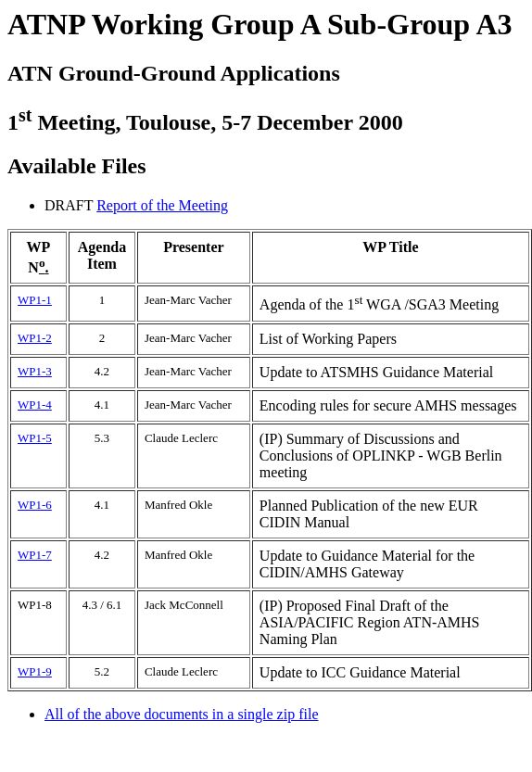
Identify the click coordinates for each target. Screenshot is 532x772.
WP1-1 (35, 300)
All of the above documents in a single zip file (181, 714)
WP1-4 (35, 405)
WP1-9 (35, 671)
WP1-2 (35, 338)
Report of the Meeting (162, 205)
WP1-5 (35, 438)
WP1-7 (35, 555)
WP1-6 (35, 505)
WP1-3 (35, 371)
